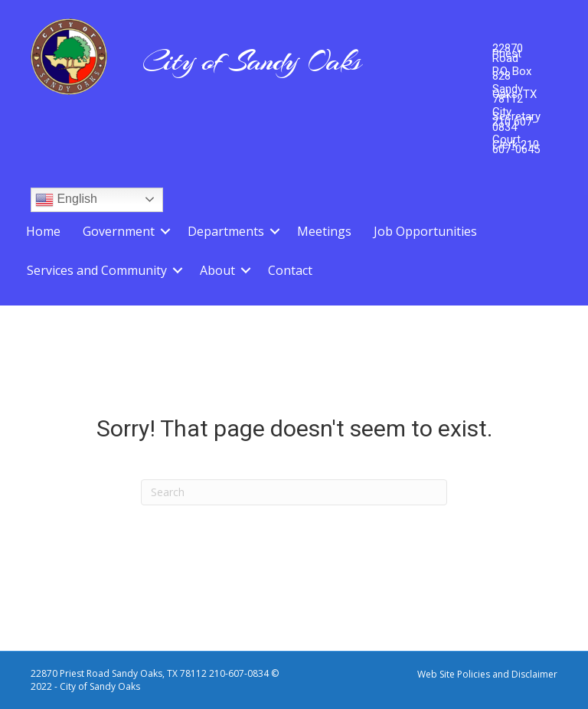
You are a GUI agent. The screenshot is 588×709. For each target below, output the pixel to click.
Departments (226, 231)
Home (43, 231)
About (217, 270)
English (66, 200)
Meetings (324, 231)
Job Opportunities (425, 231)
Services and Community (97, 270)
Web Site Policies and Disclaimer (487, 674)
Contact (290, 270)
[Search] (294, 492)
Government (119, 231)
